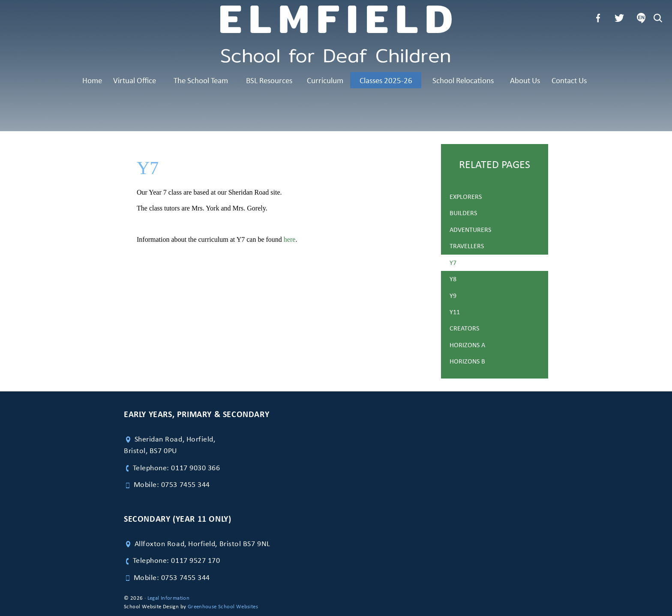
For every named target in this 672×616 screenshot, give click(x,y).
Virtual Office (135, 80)
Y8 (453, 279)
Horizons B (467, 361)
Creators (464, 328)
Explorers (466, 197)
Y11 (455, 312)
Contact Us (569, 80)
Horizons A (467, 345)
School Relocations (463, 80)
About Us (525, 80)
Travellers (467, 246)
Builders (463, 213)
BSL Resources (269, 80)
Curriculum (325, 80)
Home (92, 80)
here (290, 239)
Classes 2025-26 (386, 80)
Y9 (453, 296)
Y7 (453, 263)
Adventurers (470, 230)
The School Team (201, 80)
